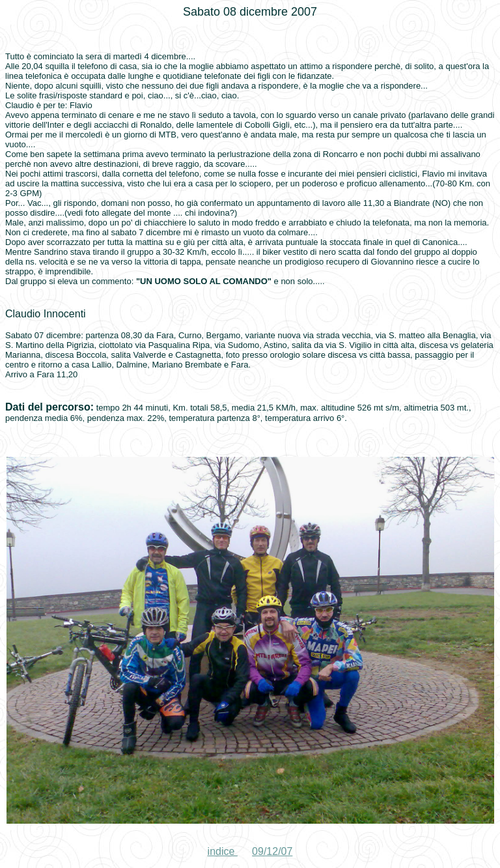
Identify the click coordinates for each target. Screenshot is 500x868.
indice (223, 851)
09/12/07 (272, 851)
